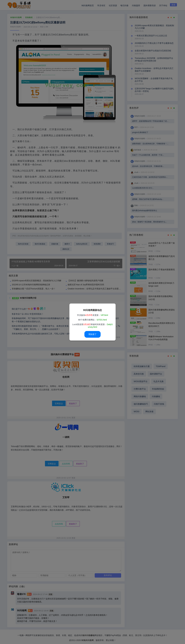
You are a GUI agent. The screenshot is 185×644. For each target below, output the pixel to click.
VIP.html (104, 315)
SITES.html (102, 320)
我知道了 (92, 334)
